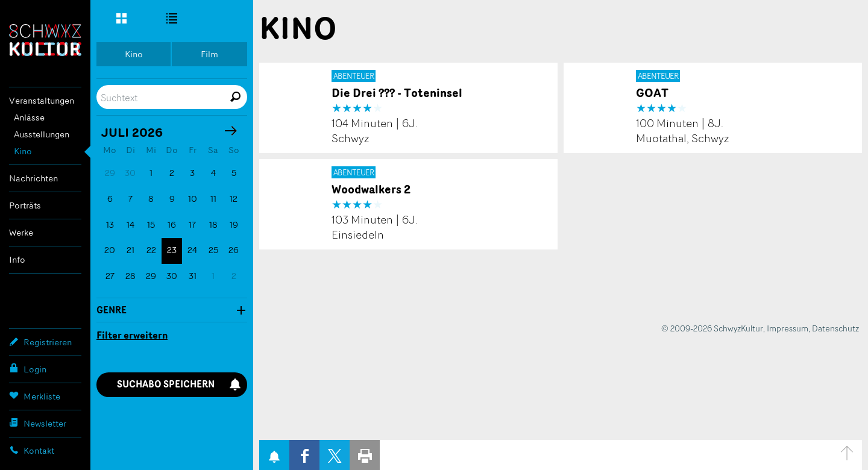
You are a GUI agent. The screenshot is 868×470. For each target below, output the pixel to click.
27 (110, 276)
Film (209, 54)
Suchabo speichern (179, 384)
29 (151, 276)
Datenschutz (835, 328)
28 (131, 276)
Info (17, 259)
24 (192, 250)
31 (193, 276)
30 (172, 276)
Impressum (788, 328)
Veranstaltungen (42, 100)
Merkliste (35, 396)
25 (213, 250)
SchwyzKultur (45, 40)
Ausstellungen (42, 134)
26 (234, 250)
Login (28, 369)
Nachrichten (33, 178)
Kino (23, 151)
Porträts (25, 205)
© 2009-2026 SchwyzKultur (712, 328)
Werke (21, 232)
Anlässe (29, 117)
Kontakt (32, 450)
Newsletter (38, 423)
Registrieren (40, 342)
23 (172, 250)
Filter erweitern (132, 335)
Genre (112, 310)
